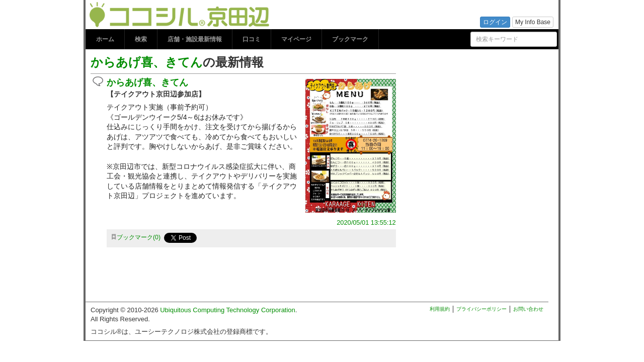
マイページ (296, 39)
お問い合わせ (528, 309)
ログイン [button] (495, 22)
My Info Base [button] (533, 22)
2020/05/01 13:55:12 (366, 222)
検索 (141, 39)
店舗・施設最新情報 (195, 39)
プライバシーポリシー (481, 309)
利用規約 (440, 309)
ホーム (105, 39)
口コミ (252, 39)
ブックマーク (350, 39)
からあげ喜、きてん (147, 62)
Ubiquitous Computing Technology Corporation (228, 310)
